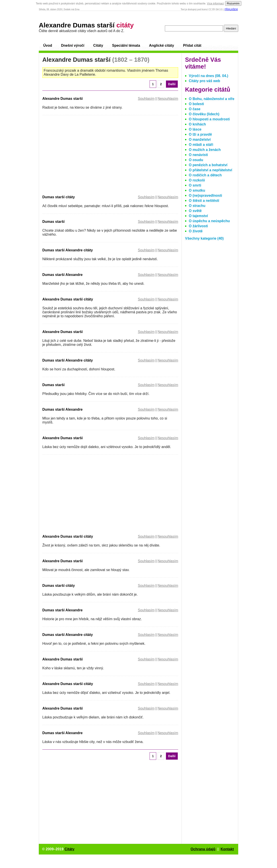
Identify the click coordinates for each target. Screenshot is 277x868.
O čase (195, 109)
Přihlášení (231, 9)
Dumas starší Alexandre (62, 275)
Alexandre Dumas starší (86, 25)
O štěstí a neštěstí (204, 201)
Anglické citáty (161, 45)
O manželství (200, 140)
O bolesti (196, 104)
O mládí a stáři (201, 145)
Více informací (216, 4)
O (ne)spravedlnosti (205, 195)
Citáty (98, 45)
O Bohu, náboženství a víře (212, 99)
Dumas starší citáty (59, 197)
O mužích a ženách (205, 150)
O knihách (197, 124)
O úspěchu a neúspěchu (209, 221)
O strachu (197, 206)
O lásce (195, 129)
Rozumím (233, 3)
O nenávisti (198, 155)
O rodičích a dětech (205, 175)
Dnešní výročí (73, 45)
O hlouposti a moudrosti (209, 119)
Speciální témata (126, 45)
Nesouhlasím (168, 99)
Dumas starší (54, 222)
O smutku (197, 190)
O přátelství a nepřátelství (211, 170)
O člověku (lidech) (204, 114)
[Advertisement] (80, 154)
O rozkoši (197, 180)
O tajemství (198, 216)
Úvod (48, 45)
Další (172, 84)
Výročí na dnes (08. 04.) (209, 76)
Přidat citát (192, 45)
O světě (195, 211)
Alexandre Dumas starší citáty (68, 299)
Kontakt (227, 849)
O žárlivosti (198, 226)
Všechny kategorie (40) (204, 238)
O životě (196, 231)
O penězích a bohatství (208, 165)
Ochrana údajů (203, 849)
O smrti (195, 185)
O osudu (196, 160)
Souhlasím (146, 99)
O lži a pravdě (200, 134)
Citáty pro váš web (204, 81)
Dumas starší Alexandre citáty (68, 250)
